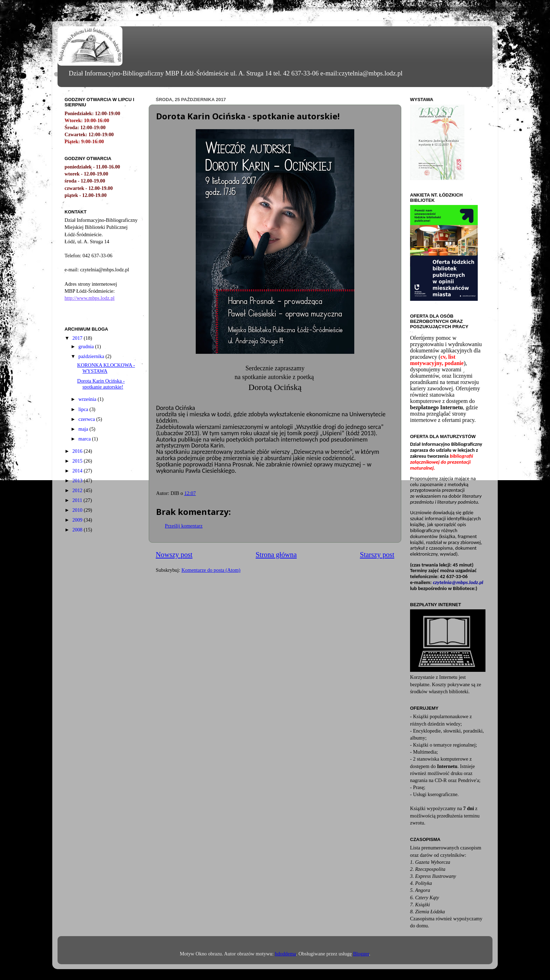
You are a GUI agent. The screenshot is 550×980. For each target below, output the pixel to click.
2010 (78, 510)
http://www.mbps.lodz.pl (90, 298)
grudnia (87, 346)
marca (85, 439)
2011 (78, 500)
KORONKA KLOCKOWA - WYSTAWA (106, 368)
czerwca (88, 419)
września (88, 399)
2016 (78, 451)
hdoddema (286, 954)
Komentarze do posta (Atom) (211, 570)
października (92, 356)
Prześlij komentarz (184, 526)
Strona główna (276, 555)
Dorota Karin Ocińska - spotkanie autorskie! (101, 384)
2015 (78, 461)
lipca (84, 409)
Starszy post (377, 555)
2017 (78, 338)
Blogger (361, 954)
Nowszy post (174, 555)
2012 (78, 490)
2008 (78, 530)
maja (84, 429)
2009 (78, 520)
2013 (78, 481)
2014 (78, 471)
